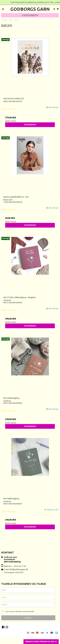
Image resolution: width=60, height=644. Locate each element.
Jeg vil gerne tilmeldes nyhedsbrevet (30, 611)
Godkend (28, 618)
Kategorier (30, 15)
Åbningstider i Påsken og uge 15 (41, 642)
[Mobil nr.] (28, 605)
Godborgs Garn (30, 9)
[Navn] (28, 590)
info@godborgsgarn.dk (19, 569)
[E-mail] (28, 598)
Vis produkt (30, 125)
